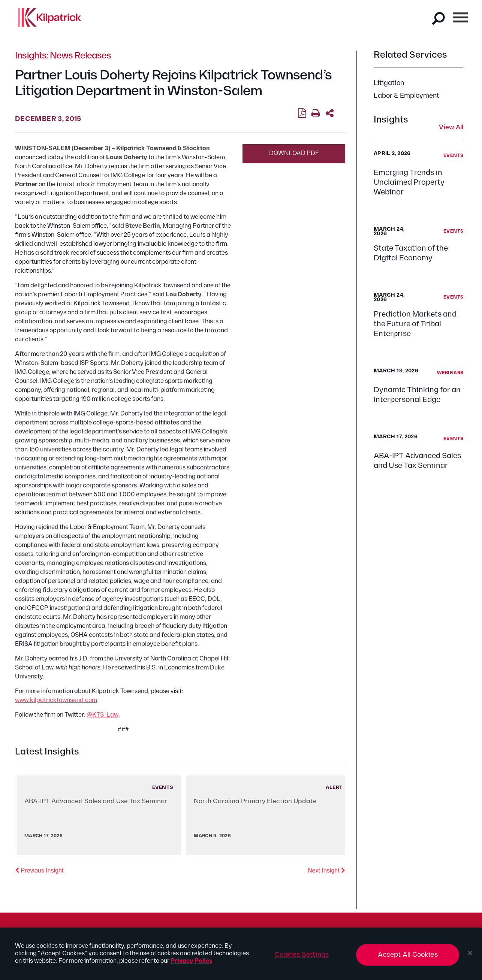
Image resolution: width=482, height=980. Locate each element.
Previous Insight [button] (39, 870)
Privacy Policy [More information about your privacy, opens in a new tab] (192, 961)
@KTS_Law (103, 715)
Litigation (389, 83)
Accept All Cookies (408, 955)
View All (451, 128)
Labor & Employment (406, 96)
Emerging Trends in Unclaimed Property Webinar (409, 182)
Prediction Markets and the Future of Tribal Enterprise (415, 324)
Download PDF (294, 153)
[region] (241, 954)
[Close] (470, 953)
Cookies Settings (302, 955)
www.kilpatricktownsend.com (56, 700)
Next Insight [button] (326, 870)
